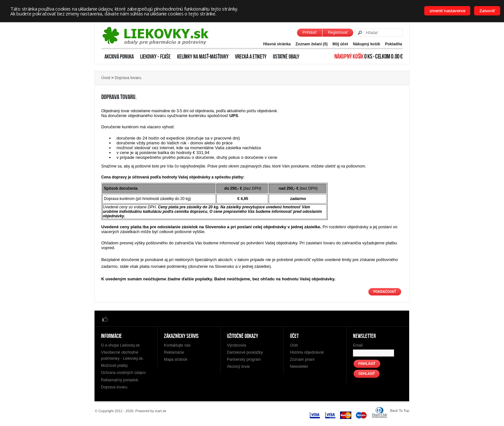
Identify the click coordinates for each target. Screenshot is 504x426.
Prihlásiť (310, 32)
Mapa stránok (176, 359)
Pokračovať (385, 292)
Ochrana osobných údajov (123, 373)
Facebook (105, 319)
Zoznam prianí (302, 359)
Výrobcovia (236, 345)
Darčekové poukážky (245, 352)
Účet (294, 345)
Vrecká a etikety (251, 57)
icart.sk (161, 411)
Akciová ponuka (119, 57)
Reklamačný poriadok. (120, 380)
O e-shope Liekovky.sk (120, 345)
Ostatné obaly (286, 57)
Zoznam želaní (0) (311, 44)
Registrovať (338, 32)
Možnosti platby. (115, 366)
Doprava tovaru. (128, 78)
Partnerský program (244, 359)
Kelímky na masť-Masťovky (203, 57)
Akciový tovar (238, 367)
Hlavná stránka (277, 44)
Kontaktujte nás (177, 345)
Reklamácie (174, 352)
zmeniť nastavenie (447, 11)
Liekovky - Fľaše (155, 57)
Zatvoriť (487, 11)
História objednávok (307, 352)
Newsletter (299, 367)
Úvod (106, 78)
